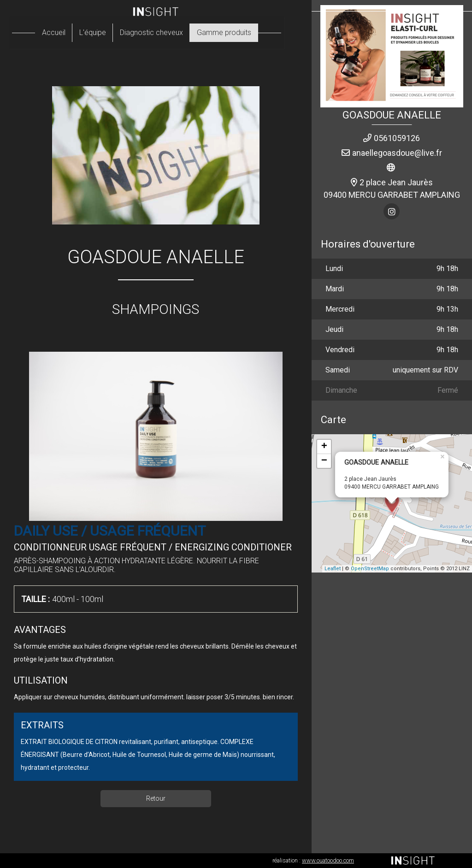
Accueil (63, 32)
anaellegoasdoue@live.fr (397, 153)
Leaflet (333, 569)
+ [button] (324, 447)
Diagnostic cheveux (161, 32)
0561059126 (397, 138)
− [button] (324, 461)
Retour (156, 798)
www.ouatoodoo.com (328, 860)
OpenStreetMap (370, 569)
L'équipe (102, 32)
